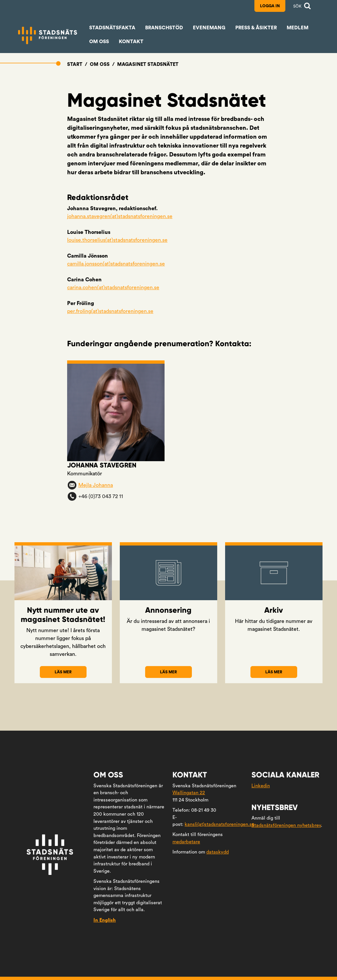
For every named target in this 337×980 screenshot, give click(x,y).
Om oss (99, 42)
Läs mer (70, 674)
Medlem (298, 28)
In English (105, 920)
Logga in (270, 6)
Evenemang (209, 28)
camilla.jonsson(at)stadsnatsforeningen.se (116, 264)
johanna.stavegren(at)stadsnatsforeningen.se (120, 216)
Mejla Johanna (96, 485)
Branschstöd (164, 28)
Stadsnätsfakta (112, 28)
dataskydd (218, 852)
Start (75, 64)
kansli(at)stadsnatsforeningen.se (220, 824)
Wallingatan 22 (189, 793)
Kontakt (131, 42)
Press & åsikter (256, 28)
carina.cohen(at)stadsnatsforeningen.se (113, 288)
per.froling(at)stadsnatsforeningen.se (110, 311)
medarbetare (186, 842)
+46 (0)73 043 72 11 (101, 496)
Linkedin (261, 786)
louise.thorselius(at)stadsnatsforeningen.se (117, 240)
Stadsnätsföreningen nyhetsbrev (286, 825)
